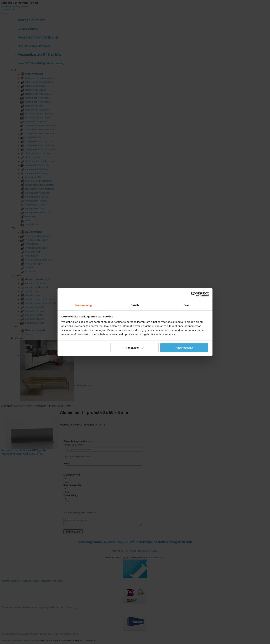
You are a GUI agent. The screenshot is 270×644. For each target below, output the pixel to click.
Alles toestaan (184, 347)
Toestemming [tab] (83, 305)
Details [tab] (135, 305)
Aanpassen (135, 347)
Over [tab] (187, 305)
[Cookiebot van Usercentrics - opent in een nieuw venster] (194, 294)
